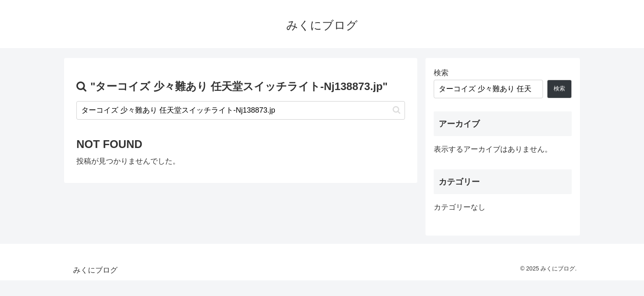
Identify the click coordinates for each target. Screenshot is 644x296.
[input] (241, 110)
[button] (397, 110)
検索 (441, 73)
